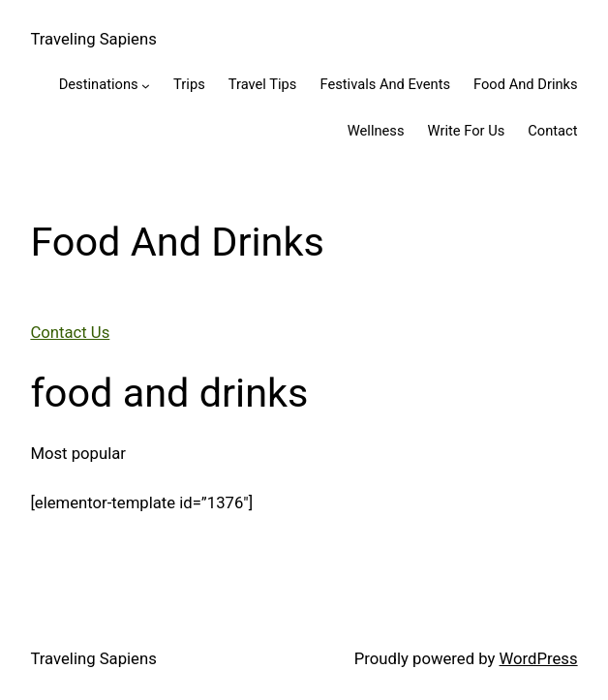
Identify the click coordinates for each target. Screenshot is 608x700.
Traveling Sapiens (93, 39)
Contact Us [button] (70, 333)
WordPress (539, 659)
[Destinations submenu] (146, 86)
